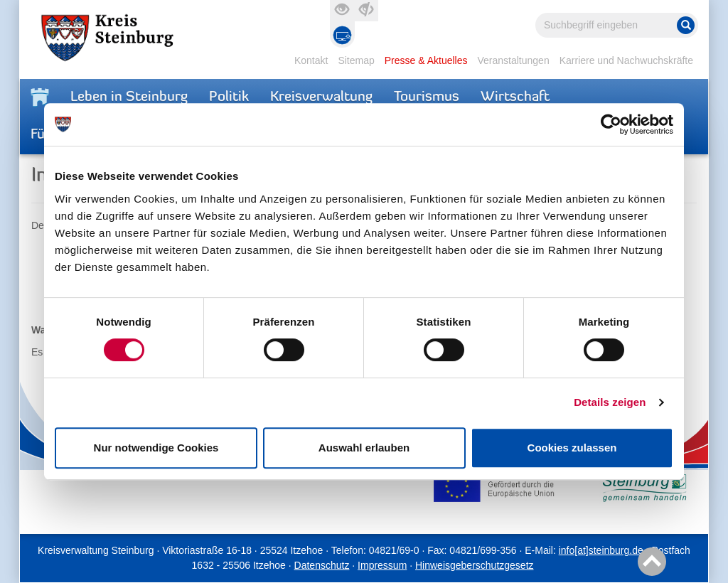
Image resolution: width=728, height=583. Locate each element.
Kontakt (311, 60)
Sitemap (356, 60)
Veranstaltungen (513, 60)
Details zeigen (610, 402)
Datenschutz (322, 565)
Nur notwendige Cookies (156, 448)
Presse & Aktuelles (426, 60)
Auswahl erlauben (364, 448)
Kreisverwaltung (321, 97)
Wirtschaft (515, 97)
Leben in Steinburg (129, 97)
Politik (229, 97)
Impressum (382, 565)
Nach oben (649, 562)
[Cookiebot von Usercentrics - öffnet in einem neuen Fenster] (611, 124)
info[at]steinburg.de (601, 550)
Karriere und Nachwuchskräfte (626, 60)
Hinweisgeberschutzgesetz (475, 565)
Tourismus (427, 97)
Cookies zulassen (572, 448)
